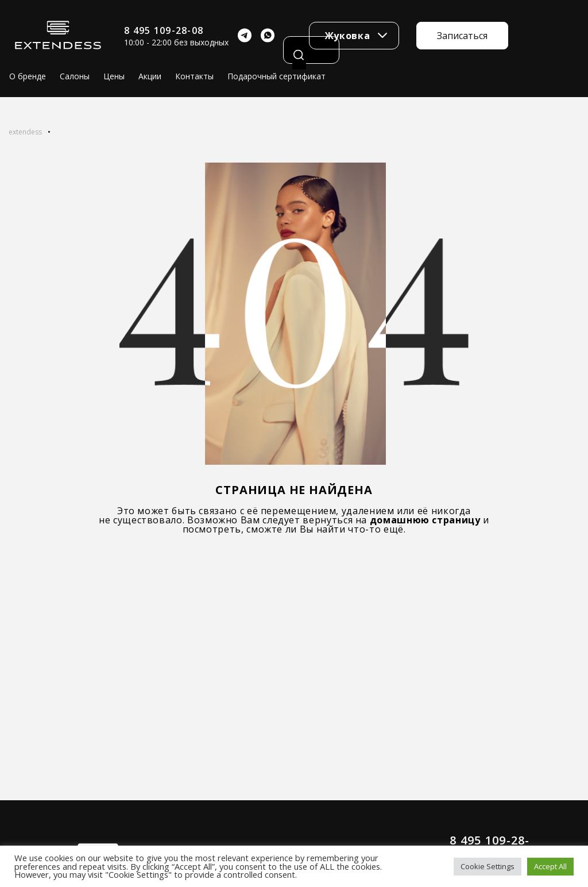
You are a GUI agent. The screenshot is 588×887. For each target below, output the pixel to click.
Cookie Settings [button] (488, 866)
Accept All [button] (550, 866)
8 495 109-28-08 (164, 30)
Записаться (462, 36)
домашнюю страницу (425, 520)
